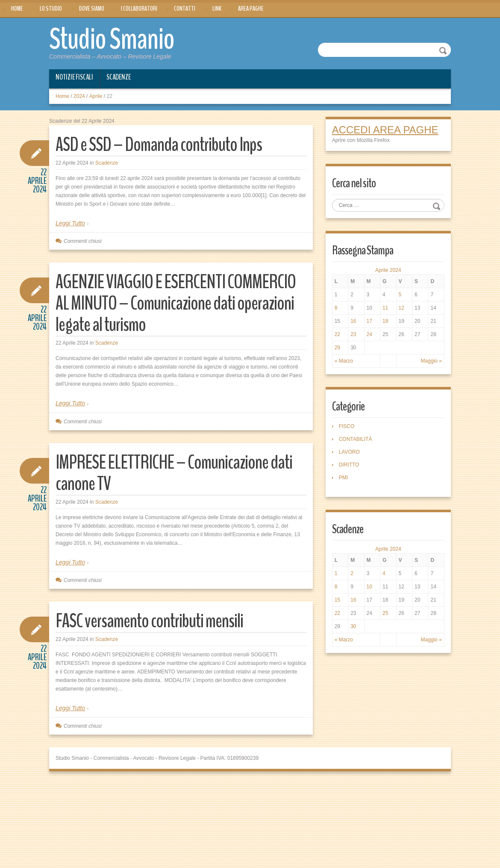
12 (401, 308)
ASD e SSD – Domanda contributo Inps (159, 145)
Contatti (185, 9)
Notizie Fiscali (74, 77)
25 (385, 613)
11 (385, 308)
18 (385, 321)
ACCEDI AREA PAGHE (385, 130)
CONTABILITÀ (356, 439)
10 (369, 587)
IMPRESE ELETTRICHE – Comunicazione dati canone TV (174, 473)
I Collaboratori (139, 9)
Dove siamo (92, 9)
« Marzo (344, 361)
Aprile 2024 (388, 270)
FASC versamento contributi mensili (149, 621)
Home (17, 9)
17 (369, 321)
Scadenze (119, 77)
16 (353, 321)
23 (353, 334)
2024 (79, 96)
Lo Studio (51, 9)
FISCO (347, 426)
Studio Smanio (112, 39)
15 (337, 600)
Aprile (96, 96)
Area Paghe (251, 9)
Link (217, 9)
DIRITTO (349, 465)
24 (369, 334)
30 (353, 626)
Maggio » (431, 361)
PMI (343, 478)
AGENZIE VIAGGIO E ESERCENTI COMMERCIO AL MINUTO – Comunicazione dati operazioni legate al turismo (176, 303)
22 (337, 334)
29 (337, 348)
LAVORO (349, 452)
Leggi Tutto (70, 223)
